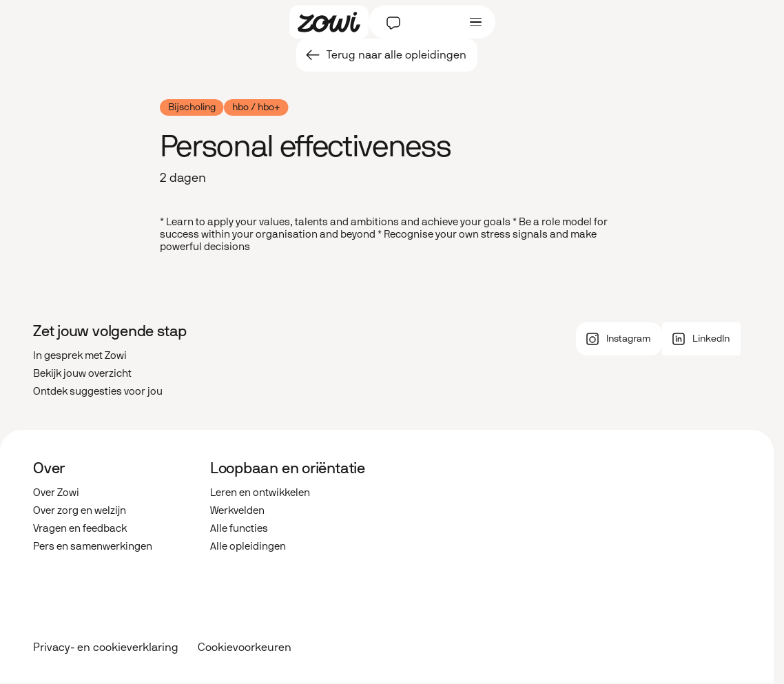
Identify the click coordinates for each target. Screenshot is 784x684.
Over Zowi (56, 493)
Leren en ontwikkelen (260, 493)
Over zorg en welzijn (80, 510)
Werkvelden (237, 510)
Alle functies (239, 528)
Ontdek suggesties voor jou (98, 391)
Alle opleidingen (248, 546)
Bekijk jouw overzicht (82, 373)
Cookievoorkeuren (245, 647)
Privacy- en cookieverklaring (106, 647)
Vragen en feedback (80, 528)
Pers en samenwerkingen (93, 546)
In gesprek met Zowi (80, 355)
